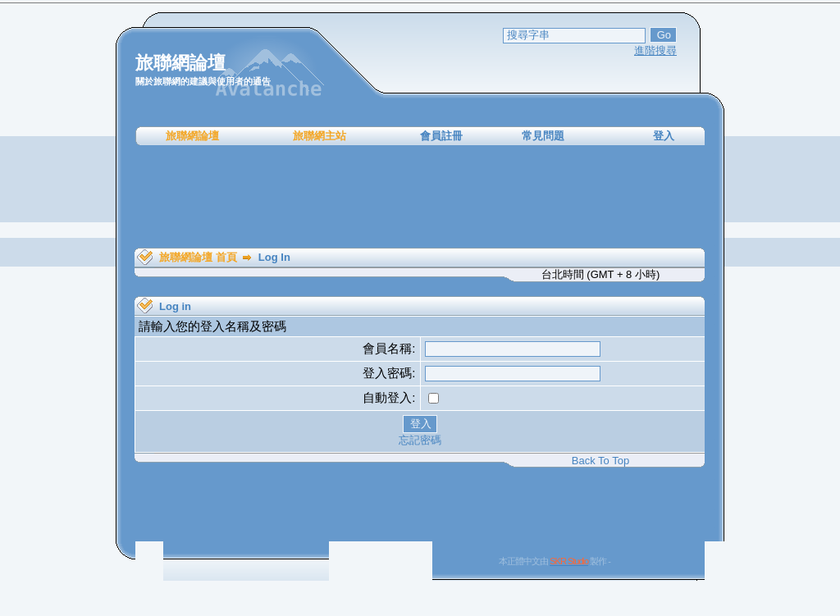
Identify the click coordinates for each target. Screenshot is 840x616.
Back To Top (600, 461)
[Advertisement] (420, 197)
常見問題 (543, 136)
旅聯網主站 (320, 136)
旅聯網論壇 (192, 136)
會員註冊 (441, 136)
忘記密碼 (420, 440)
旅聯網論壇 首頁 (198, 257)
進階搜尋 (655, 50)
